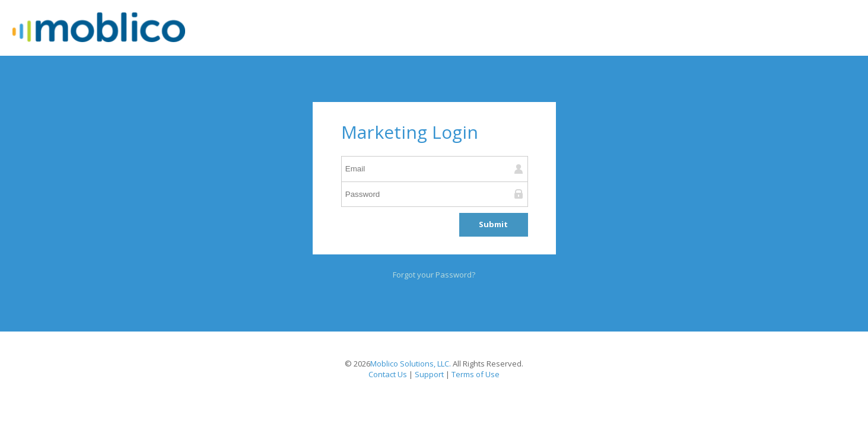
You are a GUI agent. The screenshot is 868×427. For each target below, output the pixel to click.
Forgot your (432, 275)
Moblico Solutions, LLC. (411, 364)
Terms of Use (476, 374)
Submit (493, 224)
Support (429, 374)
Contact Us (388, 374)
